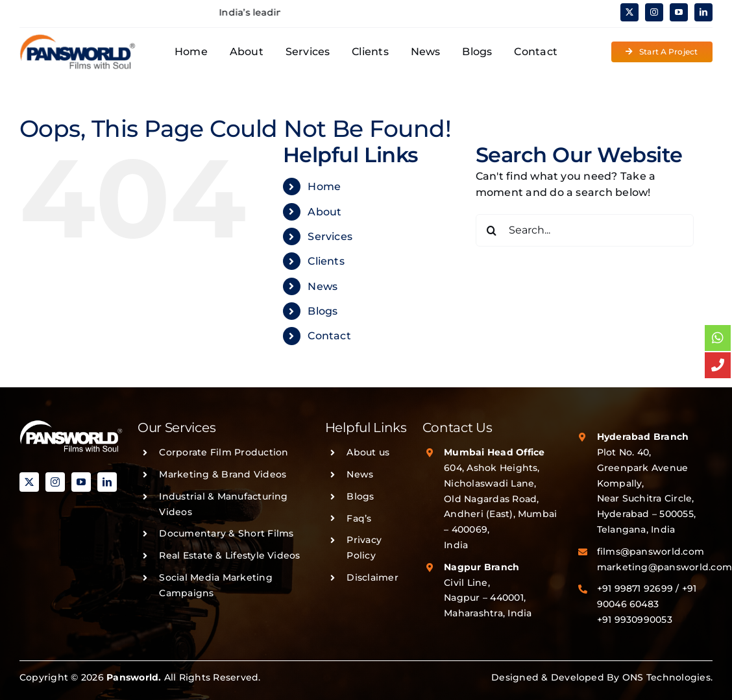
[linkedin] (703, 12)
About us (368, 452)
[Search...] (585, 230)
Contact (329, 336)
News (323, 286)
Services (330, 236)
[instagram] (654, 12)
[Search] (492, 230)
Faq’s (359, 518)
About (324, 212)
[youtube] (679, 12)
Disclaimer (372, 577)
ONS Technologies (666, 677)
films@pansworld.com (651, 551)
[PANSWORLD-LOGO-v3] (78, 39)
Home (324, 187)
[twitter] (629, 12)
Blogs (323, 311)
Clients (326, 261)
